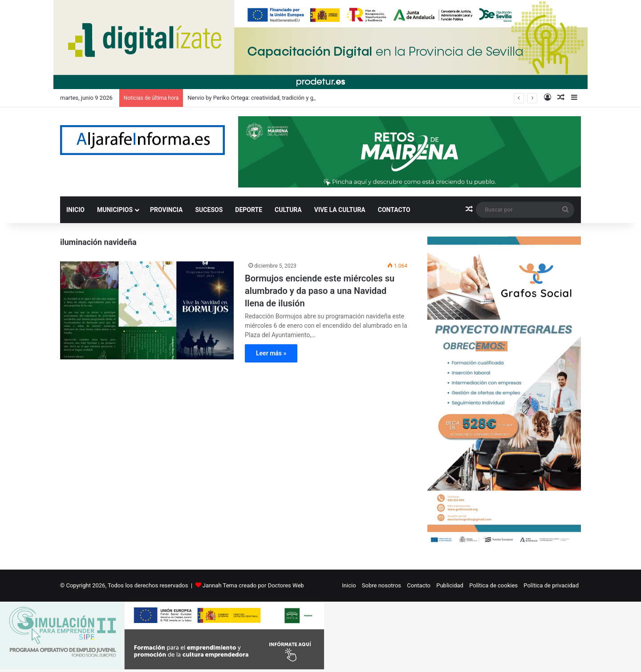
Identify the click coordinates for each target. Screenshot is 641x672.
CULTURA (288, 210)
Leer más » (271, 353)
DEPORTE (249, 210)
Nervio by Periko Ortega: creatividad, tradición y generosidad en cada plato (283, 98)
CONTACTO (394, 210)
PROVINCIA (166, 210)
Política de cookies (493, 585)
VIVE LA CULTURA (340, 210)
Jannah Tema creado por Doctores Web (253, 585)
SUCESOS (209, 210)
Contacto (419, 585)
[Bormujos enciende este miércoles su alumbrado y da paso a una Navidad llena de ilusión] (147, 310)
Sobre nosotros (381, 585)
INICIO (75, 210)
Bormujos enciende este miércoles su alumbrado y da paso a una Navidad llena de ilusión (320, 291)
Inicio (349, 585)
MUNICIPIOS (115, 210)
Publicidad (450, 585)
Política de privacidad (551, 585)
